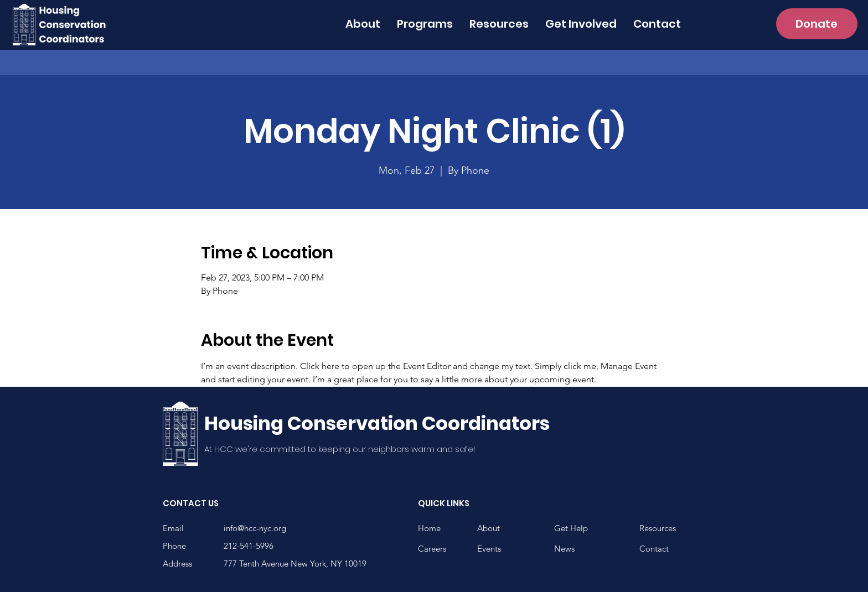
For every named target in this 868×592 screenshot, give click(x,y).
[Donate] (817, 24)
